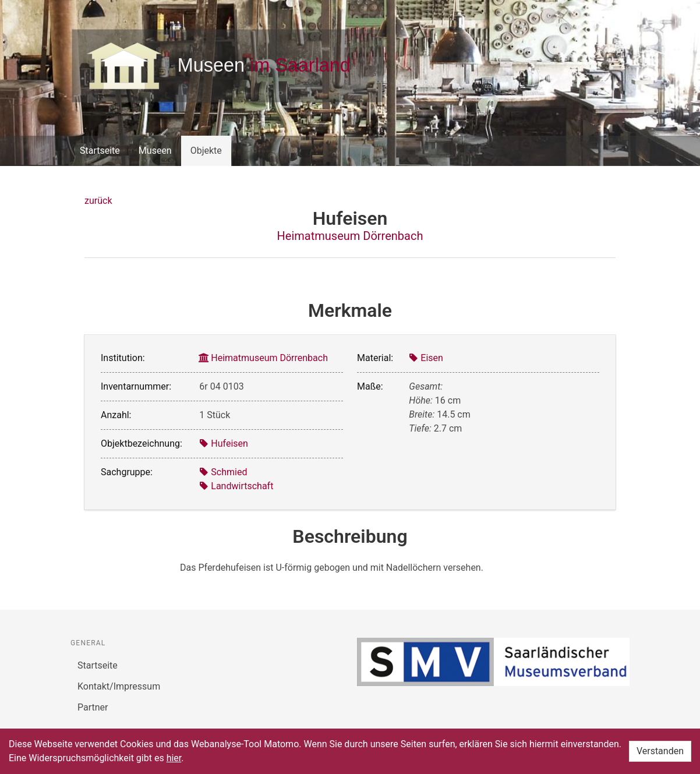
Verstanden (660, 751)
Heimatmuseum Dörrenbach (350, 236)
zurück (98, 201)
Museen (155, 151)
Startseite (100, 151)
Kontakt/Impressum (119, 686)
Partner (93, 707)
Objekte (206, 151)
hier (174, 758)
